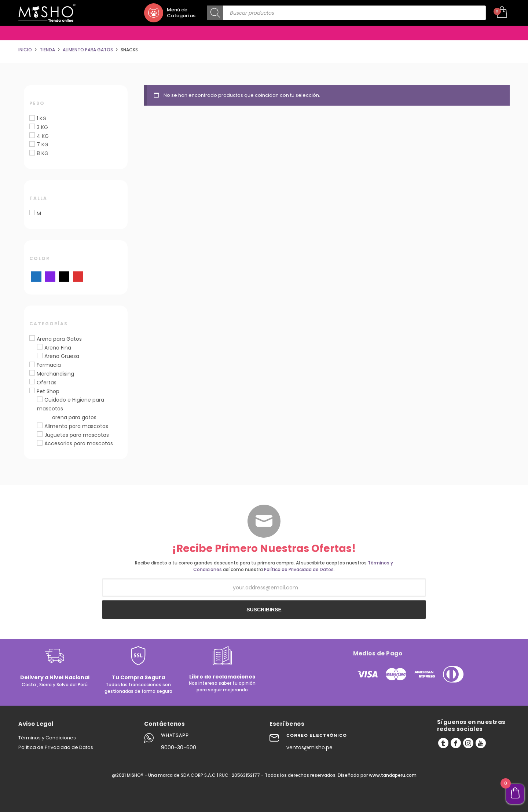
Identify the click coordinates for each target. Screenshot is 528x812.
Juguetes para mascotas (77, 435)
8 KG (43, 153)
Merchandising (55, 374)
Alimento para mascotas (76, 426)
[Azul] (36, 276)
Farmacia (49, 365)
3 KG (42, 127)
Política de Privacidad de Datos (299, 569)
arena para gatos (74, 417)
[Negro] (64, 276)
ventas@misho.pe (309, 747)
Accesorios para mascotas (79, 443)
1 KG (42, 118)
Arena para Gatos (59, 339)
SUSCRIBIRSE (264, 610)
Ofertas (47, 383)
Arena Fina (58, 348)
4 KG (43, 136)
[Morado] (50, 276)
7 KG (43, 145)
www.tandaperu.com (393, 775)
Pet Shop (48, 391)
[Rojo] (78, 276)
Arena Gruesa (62, 356)
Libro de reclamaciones (222, 677)
